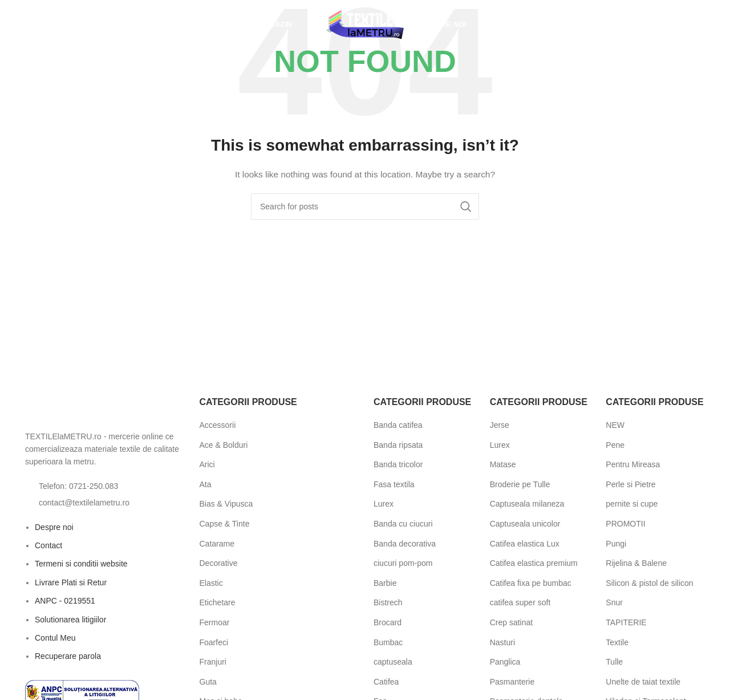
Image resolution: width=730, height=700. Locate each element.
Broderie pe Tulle (520, 484)
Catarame (217, 544)
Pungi (616, 544)
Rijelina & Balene (636, 563)
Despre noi (54, 527)
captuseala (393, 662)
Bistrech (388, 602)
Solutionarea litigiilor (70, 620)
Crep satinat (511, 622)
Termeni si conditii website (81, 564)
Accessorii (218, 425)
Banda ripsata (398, 445)
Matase (503, 464)
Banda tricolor (398, 464)
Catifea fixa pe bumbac (531, 583)
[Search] (365, 207)
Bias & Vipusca (226, 504)
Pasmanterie (512, 682)
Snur (614, 602)
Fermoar (215, 622)
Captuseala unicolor (525, 524)
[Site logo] (365, 25)
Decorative (219, 563)
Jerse (500, 425)
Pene (615, 445)
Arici (207, 464)
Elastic (211, 583)
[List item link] (104, 486)
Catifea (386, 682)
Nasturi (502, 642)
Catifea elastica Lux (525, 544)
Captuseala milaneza (527, 504)
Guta (208, 682)
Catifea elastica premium (534, 563)
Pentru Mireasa (633, 464)
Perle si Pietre (630, 484)
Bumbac (388, 642)
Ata (206, 484)
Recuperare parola (68, 656)
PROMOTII (625, 524)
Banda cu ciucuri (403, 524)
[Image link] (88, 409)
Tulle (614, 662)
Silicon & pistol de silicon (649, 583)
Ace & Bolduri (224, 445)
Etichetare (218, 602)
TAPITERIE (626, 622)
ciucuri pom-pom (403, 563)
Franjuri (213, 662)
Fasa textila (394, 484)
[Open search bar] (25, 25)
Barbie (385, 583)
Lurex (384, 504)
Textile (617, 642)
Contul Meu (55, 638)
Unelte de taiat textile (643, 682)
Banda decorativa (405, 544)
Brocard (388, 622)
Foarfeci (214, 642)
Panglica (505, 662)
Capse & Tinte (225, 524)
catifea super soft (520, 602)
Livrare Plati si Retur (71, 582)
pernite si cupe (632, 504)
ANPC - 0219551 (65, 601)
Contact (48, 545)
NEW (615, 425)
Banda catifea (398, 425)
